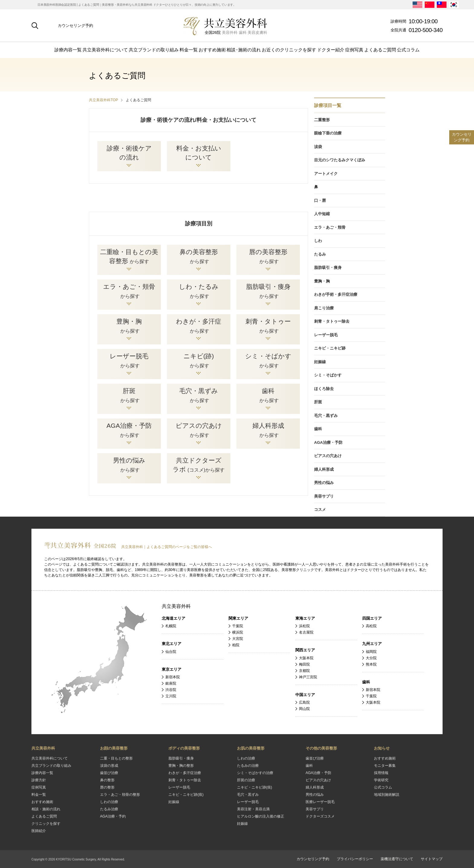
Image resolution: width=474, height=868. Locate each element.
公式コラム (408, 50)
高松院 (371, 626)
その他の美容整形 (321, 748)
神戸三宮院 (308, 677)
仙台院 (171, 652)
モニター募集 (385, 766)
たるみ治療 (109, 809)
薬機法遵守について (397, 859)
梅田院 (304, 664)
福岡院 (371, 652)
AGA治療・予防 (328, 442)
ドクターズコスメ (320, 816)
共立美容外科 (176, 606)
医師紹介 (39, 831)
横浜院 (238, 632)
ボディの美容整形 (184, 748)
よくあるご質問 (380, 50)
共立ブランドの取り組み (154, 50)
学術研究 (381, 780)
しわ (318, 241)
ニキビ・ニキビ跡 (330, 348)
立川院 (171, 696)
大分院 (371, 658)
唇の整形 (107, 787)
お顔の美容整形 (114, 748)
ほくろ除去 (324, 389)
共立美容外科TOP (103, 100)
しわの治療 (109, 802)
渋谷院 (171, 690)
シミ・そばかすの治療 (255, 773)
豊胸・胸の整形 (181, 766)
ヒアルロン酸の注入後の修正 (261, 816)
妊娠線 (320, 362)
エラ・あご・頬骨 (330, 227)
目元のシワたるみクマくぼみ (340, 160)
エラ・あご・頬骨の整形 (120, 795)
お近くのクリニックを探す (289, 50)
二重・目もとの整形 (116, 758)
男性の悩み (324, 483)
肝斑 (318, 402)
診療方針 (39, 780)
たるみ (320, 254)
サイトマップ (432, 859)
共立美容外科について (105, 50)
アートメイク (326, 174)
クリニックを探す (46, 824)
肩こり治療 (324, 308)
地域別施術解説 (387, 795)
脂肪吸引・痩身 (328, 268)
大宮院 (238, 639)
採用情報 (381, 773)
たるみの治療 (248, 766)
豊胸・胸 (322, 281)
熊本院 (371, 664)
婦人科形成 (324, 469)
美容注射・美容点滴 (253, 809)
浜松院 (304, 626)
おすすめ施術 (212, 50)
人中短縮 (322, 214)
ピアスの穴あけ (328, 456)
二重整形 (322, 120)
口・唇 (320, 200)
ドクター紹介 (331, 50)
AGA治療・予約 (113, 816)
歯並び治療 (109, 773)
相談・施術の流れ (46, 809)
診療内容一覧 (68, 50)
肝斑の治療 (246, 780)
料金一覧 (189, 50)
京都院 (304, 671)
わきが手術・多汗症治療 (336, 294)
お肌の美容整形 (251, 748)
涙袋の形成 (109, 766)
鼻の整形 (107, 780)
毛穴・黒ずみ (326, 416)
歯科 (318, 429)
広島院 (304, 702)
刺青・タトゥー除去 (332, 321)
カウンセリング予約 (75, 26)
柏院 (236, 645)
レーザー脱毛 (326, 335)
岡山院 (304, 709)
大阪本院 (306, 658)
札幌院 (171, 626)
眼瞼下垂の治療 (328, 133)
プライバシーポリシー (355, 859)
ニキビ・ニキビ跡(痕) (186, 795)
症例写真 (354, 50)
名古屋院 (306, 632)
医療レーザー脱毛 (320, 802)
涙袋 (318, 147)
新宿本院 (173, 677)
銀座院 (171, 683)
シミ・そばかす (328, 375)
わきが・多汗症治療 (185, 773)
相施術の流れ (244, 50)
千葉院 (238, 626)
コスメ (320, 510)
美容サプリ (324, 496)
